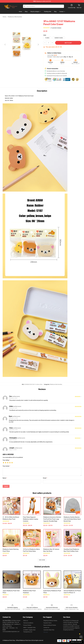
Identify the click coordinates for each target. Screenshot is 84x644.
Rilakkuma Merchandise (15, 17)
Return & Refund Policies (50, 625)
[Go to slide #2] (22, 73)
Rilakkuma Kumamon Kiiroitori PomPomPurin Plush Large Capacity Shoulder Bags (52, 519)
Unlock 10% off (81, 637)
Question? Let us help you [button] (76, 642)
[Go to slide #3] (30, 73)
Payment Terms (47, 623)
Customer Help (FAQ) (49, 630)
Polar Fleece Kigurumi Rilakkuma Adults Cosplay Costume (31, 519)
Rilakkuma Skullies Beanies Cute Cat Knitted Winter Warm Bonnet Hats (72, 519)
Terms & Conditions (28, 623)
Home (4, 17)
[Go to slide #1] (13, 73)
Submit (6, 486)
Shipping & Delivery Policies (50, 621)
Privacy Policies (27, 625)
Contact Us (46, 628)
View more (42, 560)
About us (26, 621)
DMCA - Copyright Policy (29, 628)
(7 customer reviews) (56, 28)
